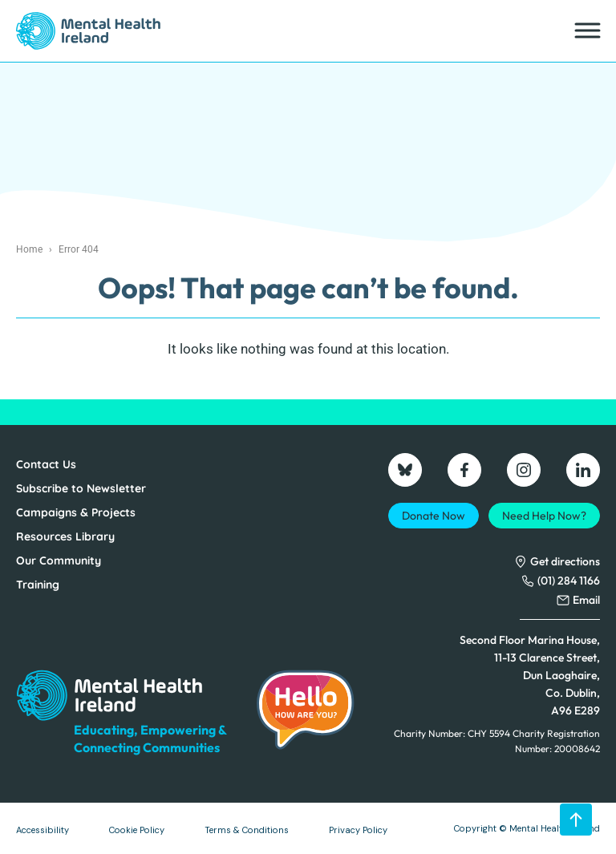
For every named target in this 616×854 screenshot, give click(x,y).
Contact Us (46, 464)
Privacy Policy (358, 830)
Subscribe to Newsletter (81, 488)
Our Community (59, 561)
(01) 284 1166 (569, 581)
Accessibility (43, 830)
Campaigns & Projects (76, 512)
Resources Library (65, 536)
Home (29, 249)
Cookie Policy (137, 830)
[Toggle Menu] (586, 31)
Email (586, 600)
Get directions (565, 561)
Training (38, 585)
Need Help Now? (544, 516)
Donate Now (434, 516)
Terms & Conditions (247, 830)
